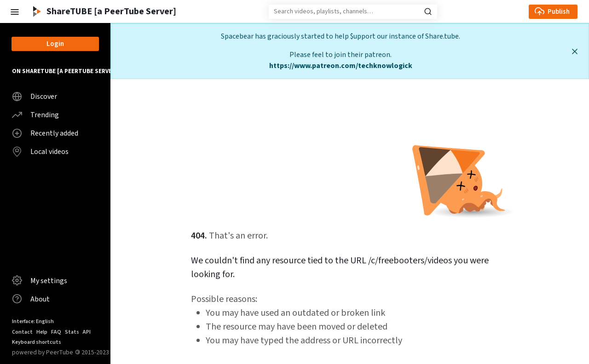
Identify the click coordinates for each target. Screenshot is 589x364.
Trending (35, 115)
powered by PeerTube (43, 352)
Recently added (45, 133)
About (31, 299)
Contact (22, 332)
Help (42, 332)
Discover (35, 97)
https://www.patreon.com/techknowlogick (341, 66)
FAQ (56, 332)
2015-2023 (92, 353)
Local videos (40, 152)
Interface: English (33, 321)
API (87, 332)
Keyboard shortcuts (37, 342)
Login (55, 44)
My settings (40, 280)
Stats (72, 332)
